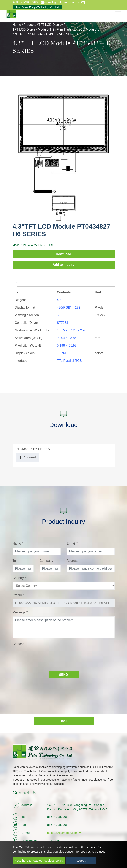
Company (46, 561)
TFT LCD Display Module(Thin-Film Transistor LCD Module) (55, 29)
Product (19, 595)
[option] (63, 144)
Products (30, 25)
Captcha (19, 644)
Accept (81, 860)
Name (18, 543)
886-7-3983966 (25, 2)
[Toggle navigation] (118, 13)
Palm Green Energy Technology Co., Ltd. (38, 7)
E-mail (72, 543)
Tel (15, 561)
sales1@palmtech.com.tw (64, 833)
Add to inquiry (63, 265)
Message (20, 612)
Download (63, 254)
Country (19, 578)
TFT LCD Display (51, 25)
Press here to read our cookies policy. (39, 860)
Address (72, 561)
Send (63, 675)
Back (63, 721)
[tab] (15, 284)
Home (17, 25)
